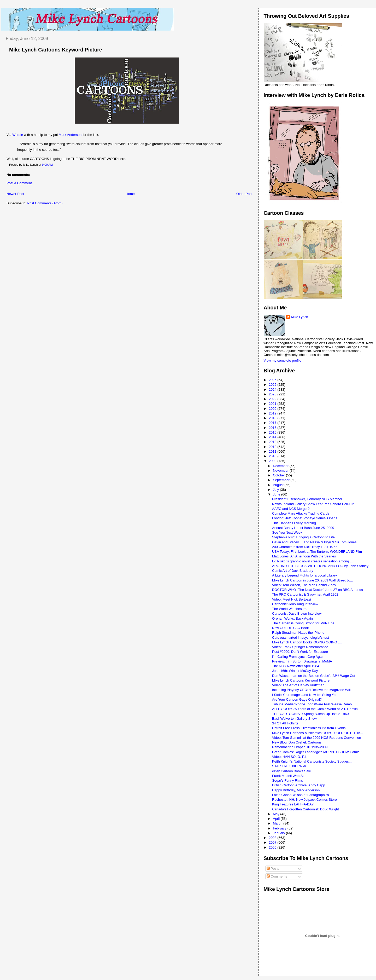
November (281, 471)
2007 (273, 842)
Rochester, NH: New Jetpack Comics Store (304, 800)
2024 (273, 390)
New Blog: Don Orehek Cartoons (297, 742)
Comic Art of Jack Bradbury (293, 571)
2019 (273, 413)
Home (130, 194)
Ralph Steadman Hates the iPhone (298, 633)
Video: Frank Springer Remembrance (300, 647)
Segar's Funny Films (287, 780)
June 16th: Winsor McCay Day (295, 671)
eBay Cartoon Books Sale (292, 771)
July (276, 490)
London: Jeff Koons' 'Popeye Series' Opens (305, 518)
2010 (273, 456)
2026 (273, 380)
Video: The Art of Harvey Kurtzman (298, 685)
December (281, 466)
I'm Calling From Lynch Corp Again (298, 657)
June (277, 494)
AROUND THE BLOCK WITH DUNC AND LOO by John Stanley (320, 566)
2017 (273, 423)
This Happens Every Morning (294, 523)
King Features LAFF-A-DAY (293, 804)
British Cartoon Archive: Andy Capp (299, 785)
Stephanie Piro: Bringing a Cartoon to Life (303, 537)
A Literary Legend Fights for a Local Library (305, 575)
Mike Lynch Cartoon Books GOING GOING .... (307, 642)
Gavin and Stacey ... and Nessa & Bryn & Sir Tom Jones (314, 542)
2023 (273, 394)
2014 (273, 437)
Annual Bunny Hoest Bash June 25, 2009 (303, 528)
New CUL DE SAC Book (290, 628)
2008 (273, 838)
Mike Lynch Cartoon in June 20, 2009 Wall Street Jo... (313, 580)
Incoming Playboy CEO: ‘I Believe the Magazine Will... (313, 690)
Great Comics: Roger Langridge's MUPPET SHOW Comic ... (318, 752)
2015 (273, 432)
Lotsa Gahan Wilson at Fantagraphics (301, 795)
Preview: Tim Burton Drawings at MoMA (302, 661)
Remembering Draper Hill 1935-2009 (300, 747)
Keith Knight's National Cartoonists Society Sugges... (312, 761)
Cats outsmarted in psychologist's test (301, 638)
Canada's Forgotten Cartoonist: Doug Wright (305, 809)
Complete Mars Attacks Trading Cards (301, 513)
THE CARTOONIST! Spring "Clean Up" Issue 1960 (310, 714)
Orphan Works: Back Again (292, 618)
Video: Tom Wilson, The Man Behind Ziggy (304, 585)
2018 (273, 418)
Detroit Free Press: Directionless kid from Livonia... (310, 728)
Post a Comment (19, 183)
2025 (273, 385)
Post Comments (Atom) (45, 203)
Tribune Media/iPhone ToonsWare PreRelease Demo (312, 704)
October (279, 475)
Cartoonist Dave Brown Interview (297, 613)
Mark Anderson (70, 135)
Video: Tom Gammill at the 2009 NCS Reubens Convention (317, 738)
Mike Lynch (300, 317)
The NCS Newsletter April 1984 (296, 666)
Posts (273, 869)
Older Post (244, 194)
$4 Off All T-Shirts (285, 723)
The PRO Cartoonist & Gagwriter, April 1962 (305, 594)
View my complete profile (283, 361)
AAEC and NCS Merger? (291, 509)
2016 (273, 428)
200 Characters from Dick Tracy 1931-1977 (305, 547)
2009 (273, 461)
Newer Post (15, 194)
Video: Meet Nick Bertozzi (292, 599)
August (279, 485)
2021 (273, 404)
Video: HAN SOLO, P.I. (289, 757)
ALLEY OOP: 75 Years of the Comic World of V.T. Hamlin (315, 709)
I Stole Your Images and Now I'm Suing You (305, 695)
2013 (273, 442)
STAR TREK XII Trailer (289, 766)
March (278, 823)
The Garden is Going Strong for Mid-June (303, 623)
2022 (273, 399)
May (277, 814)
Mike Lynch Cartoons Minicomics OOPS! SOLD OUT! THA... (318, 733)
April (277, 819)
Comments (277, 876)
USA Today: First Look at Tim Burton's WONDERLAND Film (317, 552)
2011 (273, 451)
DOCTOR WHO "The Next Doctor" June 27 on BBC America (318, 590)
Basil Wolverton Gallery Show (294, 719)
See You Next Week (287, 532)
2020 (273, 409)
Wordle (18, 135)
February (280, 828)
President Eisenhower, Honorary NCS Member (307, 499)
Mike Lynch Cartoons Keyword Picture (56, 50)
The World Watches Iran (290, 609)
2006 (273, 847)
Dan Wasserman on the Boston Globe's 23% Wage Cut (314, 676)
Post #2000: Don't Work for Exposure (300, 652)
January (279, 833)
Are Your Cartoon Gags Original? (297, 699)
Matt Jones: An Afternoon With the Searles (304, 556)
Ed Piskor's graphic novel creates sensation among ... (312, 561)
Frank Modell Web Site (289, 776)
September (282, 480)
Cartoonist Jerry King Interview (295, 604)
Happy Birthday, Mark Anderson (296, 790)
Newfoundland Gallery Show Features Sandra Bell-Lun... (315, 504)
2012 (273, 447)
